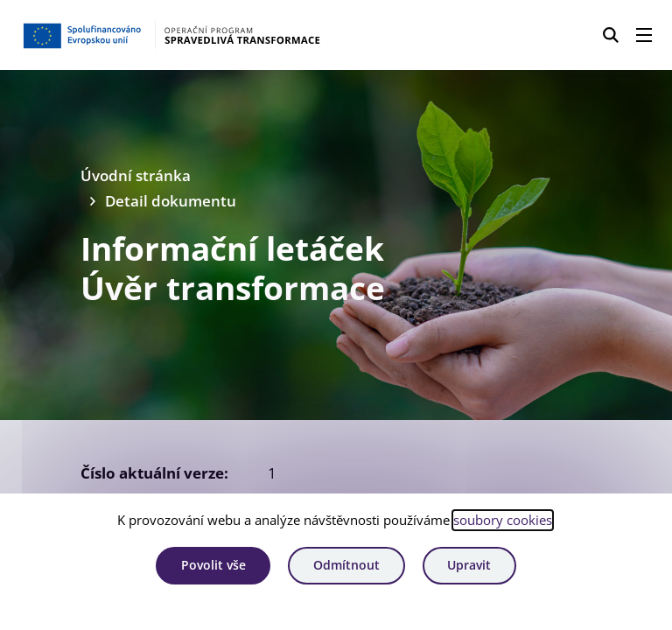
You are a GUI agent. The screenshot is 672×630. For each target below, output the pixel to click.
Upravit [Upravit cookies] (469, 565)
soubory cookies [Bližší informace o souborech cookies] (503, 520)
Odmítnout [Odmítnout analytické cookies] (346, 565)
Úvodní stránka (136, 175)
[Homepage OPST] (171, 35)
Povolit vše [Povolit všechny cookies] (213, 565)
